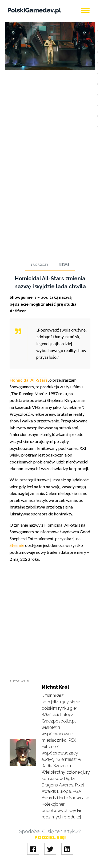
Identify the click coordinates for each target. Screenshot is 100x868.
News (64, 265)
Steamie (17, 545)
